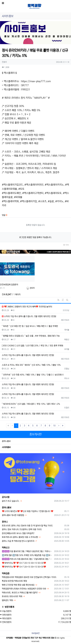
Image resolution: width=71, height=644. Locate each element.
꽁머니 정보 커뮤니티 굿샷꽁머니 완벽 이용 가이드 (22, 529)
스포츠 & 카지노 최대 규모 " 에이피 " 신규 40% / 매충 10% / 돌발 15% (31, 365)
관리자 (30, 288)
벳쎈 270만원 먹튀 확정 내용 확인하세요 (18, 585)
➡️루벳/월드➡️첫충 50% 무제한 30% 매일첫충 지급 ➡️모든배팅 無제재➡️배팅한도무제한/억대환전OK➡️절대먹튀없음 (27, 555)
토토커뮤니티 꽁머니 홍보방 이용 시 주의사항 (20, 537)
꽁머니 (5, 522)
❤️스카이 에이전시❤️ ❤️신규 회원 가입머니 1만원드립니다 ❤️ (28, 511)
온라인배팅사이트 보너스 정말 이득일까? (18, 533)
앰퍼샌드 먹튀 (7, 600)
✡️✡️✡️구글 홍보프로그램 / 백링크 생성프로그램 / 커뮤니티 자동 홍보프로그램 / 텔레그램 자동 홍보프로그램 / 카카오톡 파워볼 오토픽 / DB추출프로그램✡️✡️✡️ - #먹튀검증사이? (27, 551)
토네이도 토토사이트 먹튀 (12, 596)
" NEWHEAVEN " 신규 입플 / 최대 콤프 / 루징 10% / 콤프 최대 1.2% (31, 404)
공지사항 (6, 497)
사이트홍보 (6, 447)
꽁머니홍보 (6, 441)
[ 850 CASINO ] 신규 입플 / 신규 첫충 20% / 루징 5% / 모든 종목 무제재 (32, 346)
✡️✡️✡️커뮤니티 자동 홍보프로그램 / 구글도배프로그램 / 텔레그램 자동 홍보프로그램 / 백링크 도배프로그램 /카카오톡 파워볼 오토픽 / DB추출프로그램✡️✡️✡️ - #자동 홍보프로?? (27, 559)
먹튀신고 (6, 548)
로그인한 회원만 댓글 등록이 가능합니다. (35, 237)
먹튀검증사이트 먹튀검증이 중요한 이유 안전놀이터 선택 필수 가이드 (29, 577)
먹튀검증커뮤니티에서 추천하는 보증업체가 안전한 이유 (24, 589)
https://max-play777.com (36, 81)
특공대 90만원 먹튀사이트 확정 (14, 581)
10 (54, 426)
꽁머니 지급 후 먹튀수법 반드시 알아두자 (18, 541)
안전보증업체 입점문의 (9, 285)
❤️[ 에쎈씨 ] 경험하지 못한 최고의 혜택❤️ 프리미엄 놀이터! (27, 307)
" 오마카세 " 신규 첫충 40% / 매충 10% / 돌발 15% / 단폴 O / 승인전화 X (33, 375)
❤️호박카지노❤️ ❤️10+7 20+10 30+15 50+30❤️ (24, 563)
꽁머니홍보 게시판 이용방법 (13, 515)
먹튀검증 (6, 573)
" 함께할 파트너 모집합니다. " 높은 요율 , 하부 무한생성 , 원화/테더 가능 (31, 336)
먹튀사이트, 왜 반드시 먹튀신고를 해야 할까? (20, 593)
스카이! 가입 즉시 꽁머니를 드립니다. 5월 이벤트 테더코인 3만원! (29, 316)
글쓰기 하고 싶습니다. (11, 501)
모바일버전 (36, 633)
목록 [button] (66, 245)
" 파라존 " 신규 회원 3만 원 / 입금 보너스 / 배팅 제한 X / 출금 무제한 (30, 326)
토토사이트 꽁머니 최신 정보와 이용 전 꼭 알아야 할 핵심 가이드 (27, 526)
